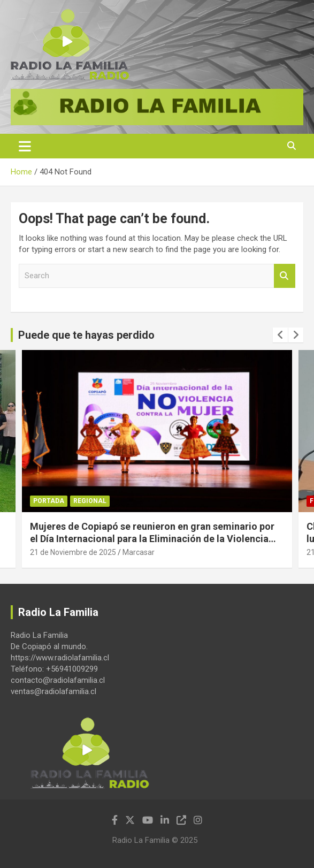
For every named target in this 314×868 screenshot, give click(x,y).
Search (285, 276)
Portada (49, 501)
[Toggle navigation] (25, 146)
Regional (90, 501)
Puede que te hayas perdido (86, 335)
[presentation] (280, 335)
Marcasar (139, 552)
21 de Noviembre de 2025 (73, 552)
